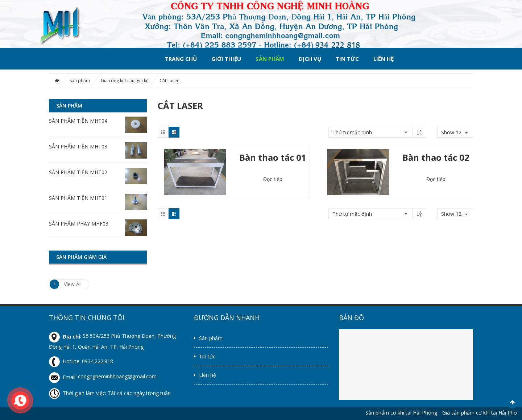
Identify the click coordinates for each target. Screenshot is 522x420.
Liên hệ (384, 59)
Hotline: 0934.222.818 (81, 361)
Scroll (512, 402)
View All (66, 284)
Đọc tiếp (273, 179)
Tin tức (347, 59)
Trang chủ (181, 59)
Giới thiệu (226, 59)
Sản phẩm (270, 59)
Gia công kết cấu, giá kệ (125, 81)
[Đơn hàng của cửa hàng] (370, 132)
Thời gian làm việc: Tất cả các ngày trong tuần (110, 393)
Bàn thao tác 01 (273, 157)
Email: (63, 377)
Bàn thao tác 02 (436, 157)
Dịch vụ (310, 59)
